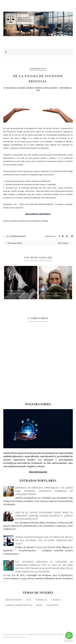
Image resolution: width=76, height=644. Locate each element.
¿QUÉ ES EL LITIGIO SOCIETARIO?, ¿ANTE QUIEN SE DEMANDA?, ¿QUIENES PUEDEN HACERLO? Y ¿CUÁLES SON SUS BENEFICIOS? (44, 516)
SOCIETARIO (52, 605)
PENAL (39, 605)
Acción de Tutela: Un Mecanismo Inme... (55, 294)
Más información (38, 472)
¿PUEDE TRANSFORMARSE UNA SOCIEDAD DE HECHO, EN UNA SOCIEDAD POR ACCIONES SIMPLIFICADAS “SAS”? (44, 540)
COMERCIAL (41, 600)
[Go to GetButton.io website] (69, 641)
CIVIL (29, 600)
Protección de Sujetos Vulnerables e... (20, 293)
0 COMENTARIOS (16, 236)
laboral (56, 600)
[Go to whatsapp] (69, 635)
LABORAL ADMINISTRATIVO (19, 605)
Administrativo (38, 69)
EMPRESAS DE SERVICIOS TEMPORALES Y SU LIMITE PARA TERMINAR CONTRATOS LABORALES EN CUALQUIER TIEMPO (44, 491)
